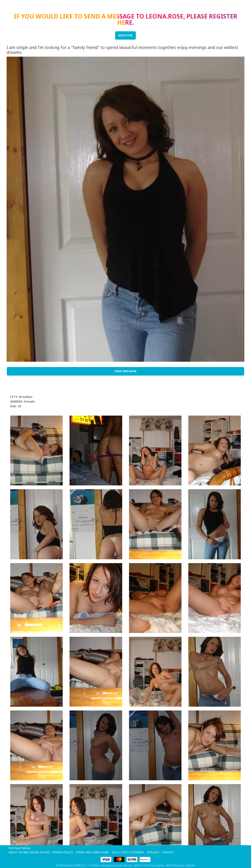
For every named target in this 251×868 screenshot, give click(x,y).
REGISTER (125, 35)
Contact (168, 852)
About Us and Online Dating (29, 852)
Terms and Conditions (92, 852)
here (125, 22)
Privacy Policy (63, 852)
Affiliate (153, 852)
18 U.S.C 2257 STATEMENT (128, 852)
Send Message (125, 371)
